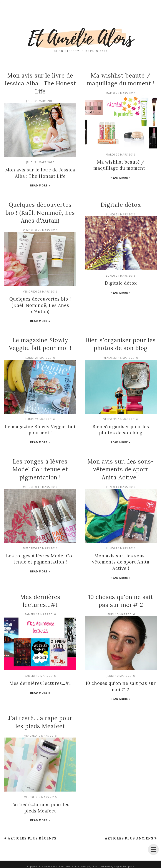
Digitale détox (121, 204)
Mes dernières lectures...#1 (40, 682)
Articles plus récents (32, 837)
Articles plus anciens (129, 837)
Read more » (40, 185)
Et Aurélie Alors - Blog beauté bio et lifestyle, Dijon (68, 865)
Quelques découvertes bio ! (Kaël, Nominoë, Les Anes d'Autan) (40, 212)
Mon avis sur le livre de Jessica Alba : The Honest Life (40, 83)
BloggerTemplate (124, 865)
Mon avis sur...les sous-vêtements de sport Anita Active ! (121, 469)
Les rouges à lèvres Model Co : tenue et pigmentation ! (40, 469)
